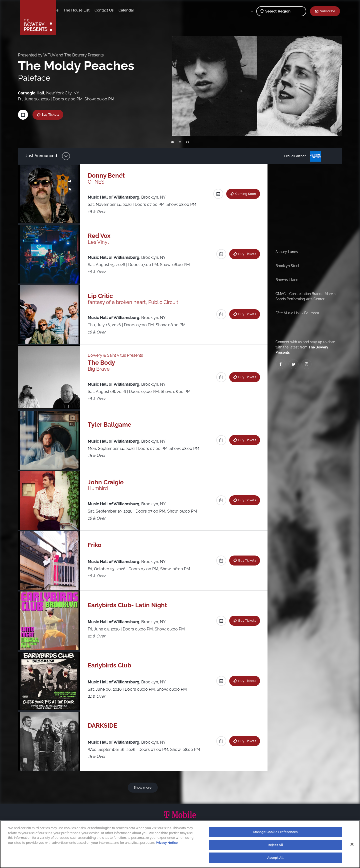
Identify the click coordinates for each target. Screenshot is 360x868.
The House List (116, 10)
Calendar (165, 10)
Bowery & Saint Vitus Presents (118, 355)
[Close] (352, 846)
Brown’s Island (285, 280)
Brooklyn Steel (285, 266)
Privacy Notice (167, 844)
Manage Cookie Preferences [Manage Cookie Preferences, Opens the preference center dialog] (275, 833)
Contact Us (143, 10)
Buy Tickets (54, 114)
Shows (67, 10)
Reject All (275, 846)
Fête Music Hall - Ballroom (295, 313)
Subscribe (328, 11)
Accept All (275, 859)
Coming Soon (244, 194)
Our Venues (88, 10)
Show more (144, 787)
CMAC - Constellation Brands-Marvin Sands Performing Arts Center (303, 296)
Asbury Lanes (285, 252)
